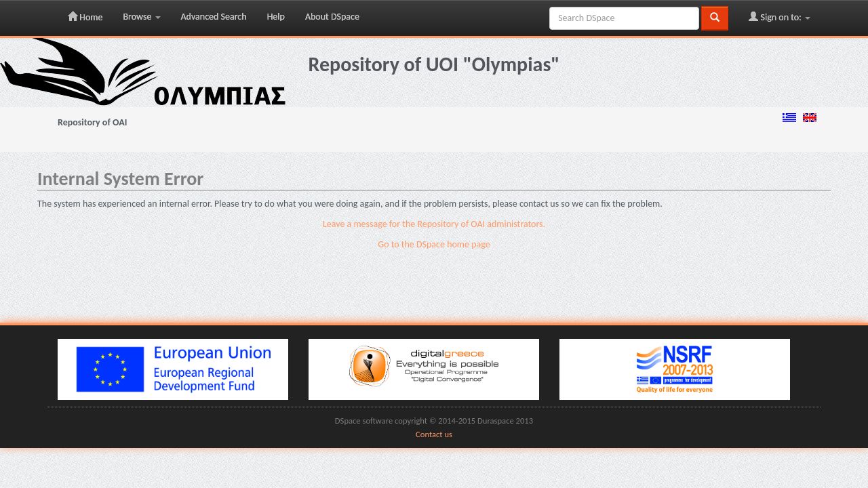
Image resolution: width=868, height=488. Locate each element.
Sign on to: (780, 17)
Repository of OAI (92, 122)
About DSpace (332, 17)
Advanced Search (214, 17)
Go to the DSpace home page (434, 244)
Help (276, 17)
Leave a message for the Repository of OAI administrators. (434, 224)
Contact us (434, 434)
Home (85, 17)
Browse (141, 17)
